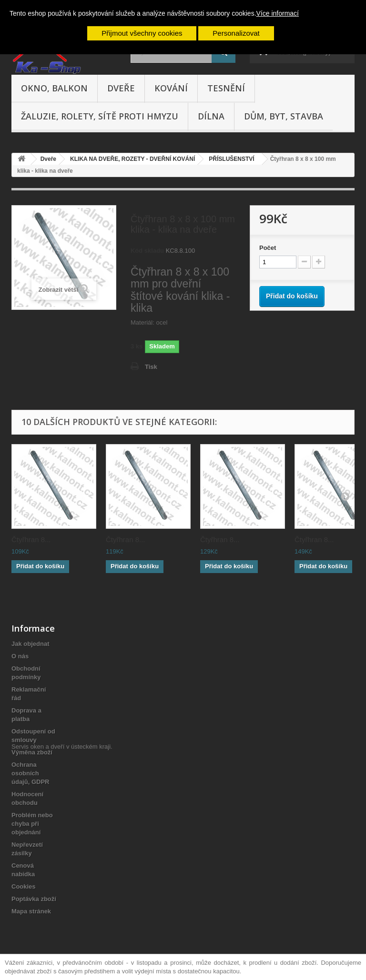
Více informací (278, 13)
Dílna (211, 116)
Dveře (121, 88)
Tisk (151, 367)
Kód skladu (147, 251)
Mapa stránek (31, 911)
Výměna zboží (32, 752)
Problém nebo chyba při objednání (32, 824)
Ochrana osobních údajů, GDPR (30, 773)
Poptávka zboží (34, 899)
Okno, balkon (54, 88)
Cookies (24, 886)
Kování (171, 88)
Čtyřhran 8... (31, 539)
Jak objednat (30, 644)
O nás (20, 656)
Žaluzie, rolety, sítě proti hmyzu (100, 116)
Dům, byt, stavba (284, 116)
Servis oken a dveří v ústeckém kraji (61, 928)
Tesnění (226, 88)
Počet (268, 248)
